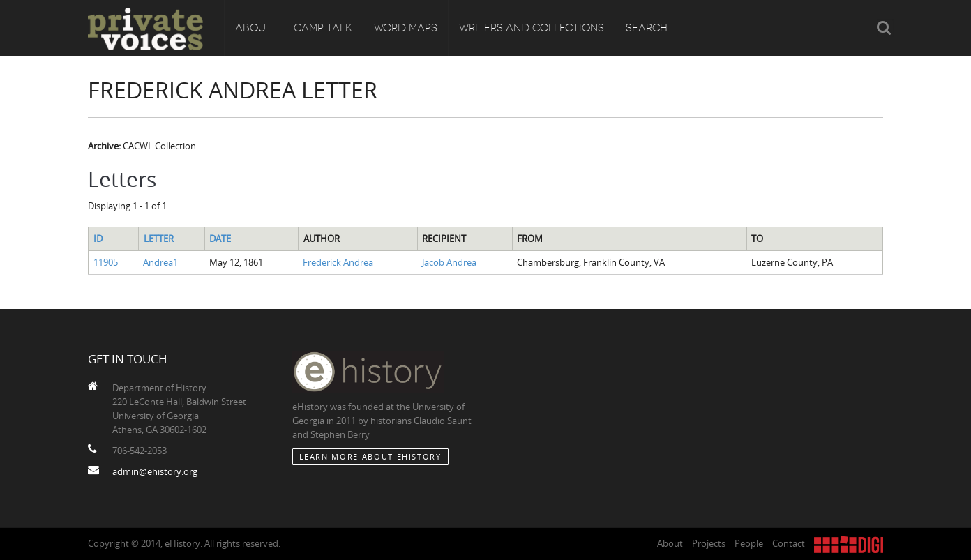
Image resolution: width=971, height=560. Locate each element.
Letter (159, 239)
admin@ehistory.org (155, 471)
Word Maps (406, 28)
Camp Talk (323, 28)
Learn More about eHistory (370, 456)
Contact (789, 543)
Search (647, 28)
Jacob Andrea (449, 262)
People (749, 543)
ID (98, 239)
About (254, 28)
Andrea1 (160, 262)
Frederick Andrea (338, 262)
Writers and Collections (532, 28)
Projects (709, 543)
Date (220, 239)
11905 (106, 262)
